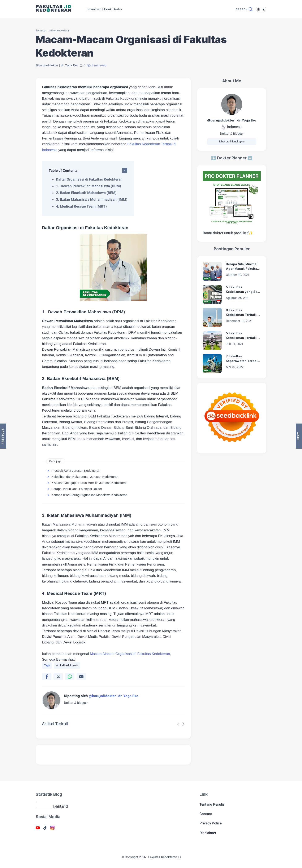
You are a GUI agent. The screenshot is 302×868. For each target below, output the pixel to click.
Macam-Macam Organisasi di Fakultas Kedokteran (130, 654)
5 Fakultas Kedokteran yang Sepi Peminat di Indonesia (243, 290)
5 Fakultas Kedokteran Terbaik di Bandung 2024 (243, 336)
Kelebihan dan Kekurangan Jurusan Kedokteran (85, 477)
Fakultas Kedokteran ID (165, 857)
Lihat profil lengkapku (232, 141)
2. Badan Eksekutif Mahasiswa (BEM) (86, 193)
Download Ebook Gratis (104, 9)
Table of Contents (63, 170)
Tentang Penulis (212, 804)
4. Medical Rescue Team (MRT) (81, 206)
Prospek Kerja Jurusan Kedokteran (76, 471)
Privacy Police (211, 823)
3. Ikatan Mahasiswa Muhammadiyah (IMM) (92, 199)
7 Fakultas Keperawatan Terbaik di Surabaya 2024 (243, 359)
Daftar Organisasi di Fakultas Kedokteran (89, 179)
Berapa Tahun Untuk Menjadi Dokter (77, 489)
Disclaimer (208, 833)
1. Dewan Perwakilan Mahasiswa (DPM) (89, 186)
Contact (206, 814)
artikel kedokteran (60, 30)
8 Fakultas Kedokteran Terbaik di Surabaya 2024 (243, 313)
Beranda (41, 30)
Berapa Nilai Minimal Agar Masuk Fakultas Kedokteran (242, 267)
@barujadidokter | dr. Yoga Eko (232, 120)
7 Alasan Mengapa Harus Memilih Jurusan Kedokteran (89, 483)
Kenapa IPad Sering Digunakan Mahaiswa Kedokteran (89, 495)
